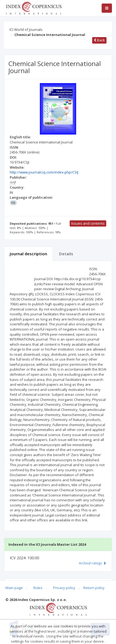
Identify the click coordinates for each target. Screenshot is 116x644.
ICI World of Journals (26, 30)
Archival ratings (93, 563)
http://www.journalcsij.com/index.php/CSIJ (44, 172)
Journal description (28, 254)
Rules (38, 588)
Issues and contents (88, 223)
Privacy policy (64, 588)
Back (99, 40)
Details (66, 254)
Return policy (94, 588)
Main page (14, 588)
